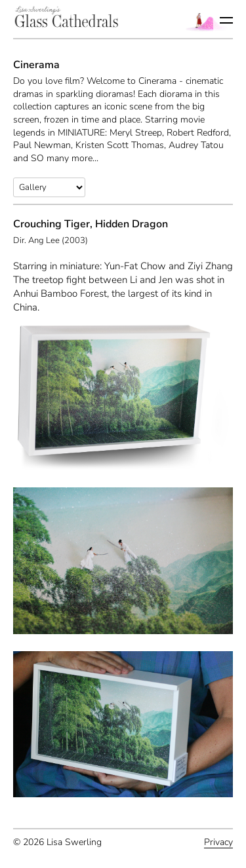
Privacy (218, 842)
